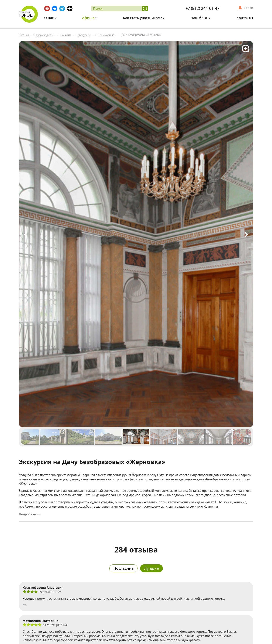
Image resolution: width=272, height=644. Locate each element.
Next (246, 235)
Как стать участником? (143, 18)
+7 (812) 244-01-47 (202, 8)
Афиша (89, 18)
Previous (26, 235)
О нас (49, 18)
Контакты (245, 18)
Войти (248, 8)
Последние (123, 568)
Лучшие (151, 568)
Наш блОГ (200, 18)
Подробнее (27, 514)
